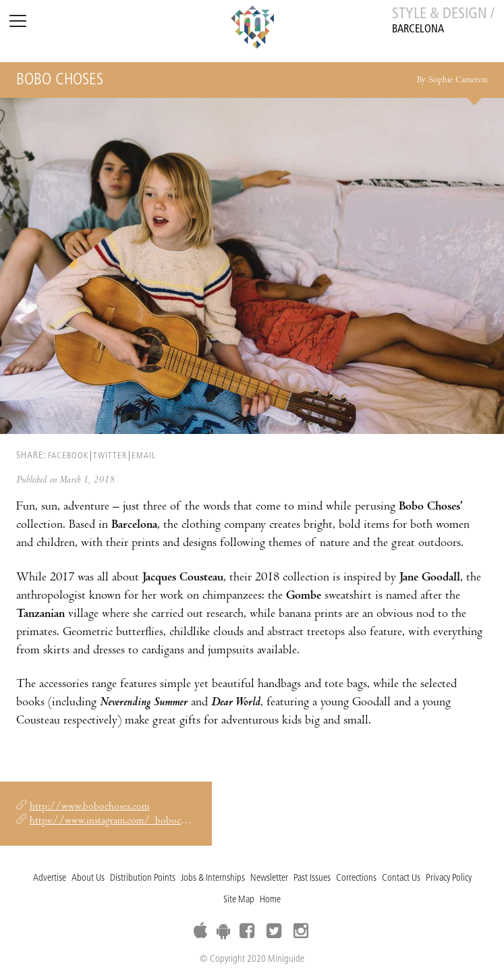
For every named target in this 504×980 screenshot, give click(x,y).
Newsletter (269, 878)
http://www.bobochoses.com (89, 807)
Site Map (239, 900)
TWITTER (110, 456)
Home (270, 900)
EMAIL (144, 456)
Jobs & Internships (213, 878)
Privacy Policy (449, 878)
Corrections (356, 878)
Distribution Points (143, 878)
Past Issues (312, 878)
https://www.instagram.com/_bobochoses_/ (122, 821)
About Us (88, 878)
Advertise (50, 878)
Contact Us (401, 878)
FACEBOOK (68, 456)
